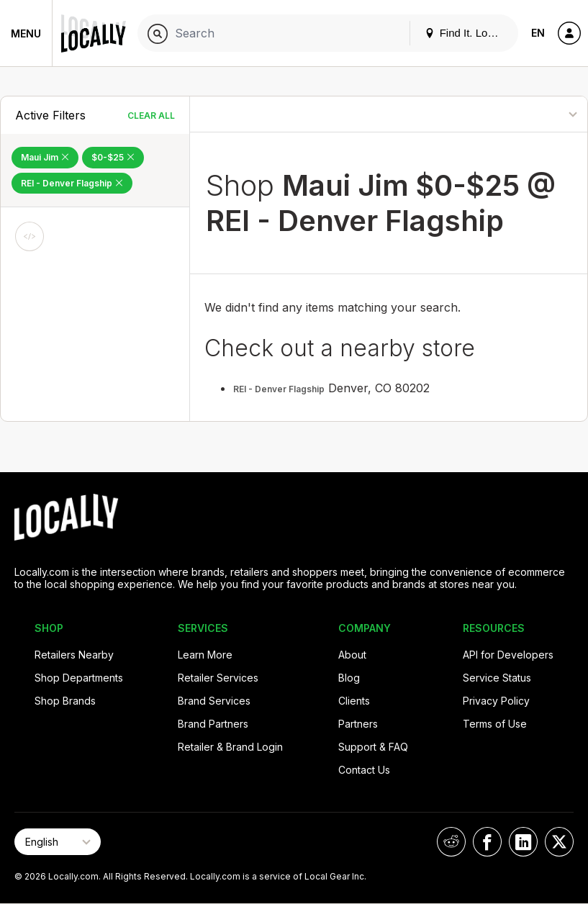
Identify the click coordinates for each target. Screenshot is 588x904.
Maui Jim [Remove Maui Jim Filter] (45, 157)
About (352, 655)
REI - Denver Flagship (279, 389)
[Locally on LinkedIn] (523, 842)
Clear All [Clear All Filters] (151, 116)
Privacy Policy (496, 701)
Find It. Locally (467, 33)
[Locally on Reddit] (451, 842)
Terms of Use (495, 724)
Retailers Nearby (74, 655)
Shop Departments (79, 678)
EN (538, 33)
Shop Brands (65, 701)
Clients (354, 701)
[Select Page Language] (58, 842)
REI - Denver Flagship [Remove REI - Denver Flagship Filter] (72, 183)
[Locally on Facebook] (487, 842)
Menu (26, 33)
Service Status (497, 678)
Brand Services (214, 701)
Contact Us (364, 770)
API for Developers (508, 655)
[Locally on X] (559, 842)
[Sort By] (524, 114)
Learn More (205, 655)
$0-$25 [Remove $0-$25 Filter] (113, 157)
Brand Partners (213, 724)
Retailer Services (218, 678)
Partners (358, 724)
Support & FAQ (373, 747)
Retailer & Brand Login (230, 747)
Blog (349, 678)
